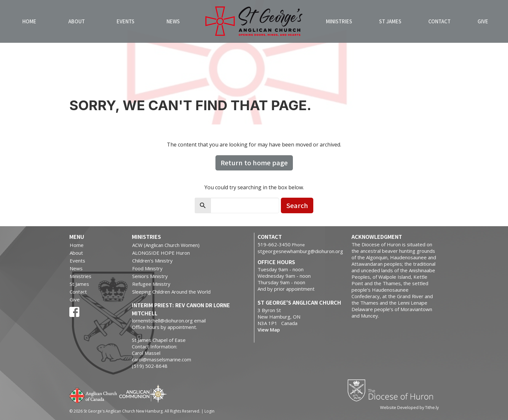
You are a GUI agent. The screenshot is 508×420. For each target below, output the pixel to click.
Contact (439, 21)
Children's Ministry (152, 261)
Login (209, 411)
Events (126, 21)
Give (483, 21)
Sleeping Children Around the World (171, 292)
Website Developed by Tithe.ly (409, 407)
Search (297, 205)
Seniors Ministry (150, 276)
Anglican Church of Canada (93, 395)
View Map (269, 330)
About (77, 21)
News (173, 21)
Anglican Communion (143, 394)
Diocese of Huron (393, 390)
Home (29, 21)
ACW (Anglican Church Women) (166, 245)
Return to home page (254, 163)
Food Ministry (147, 268)
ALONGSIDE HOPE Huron (161, 253)
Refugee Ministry (151, 284)
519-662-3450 (274, 244)
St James (390, 21)
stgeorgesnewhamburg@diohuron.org (300, 251)
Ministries (339, 21)
